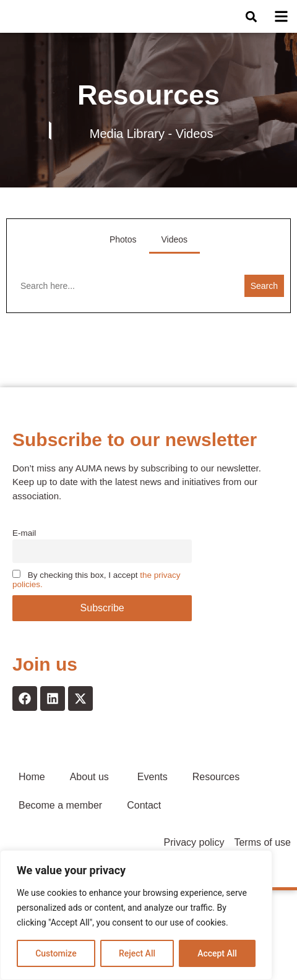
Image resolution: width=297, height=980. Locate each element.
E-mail (24, 552)
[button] (252, 26)
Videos (175, 259)
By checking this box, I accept (97, 599)
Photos (123, 259)
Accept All (217, 953)
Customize (56, 953)
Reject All (137, 953)
